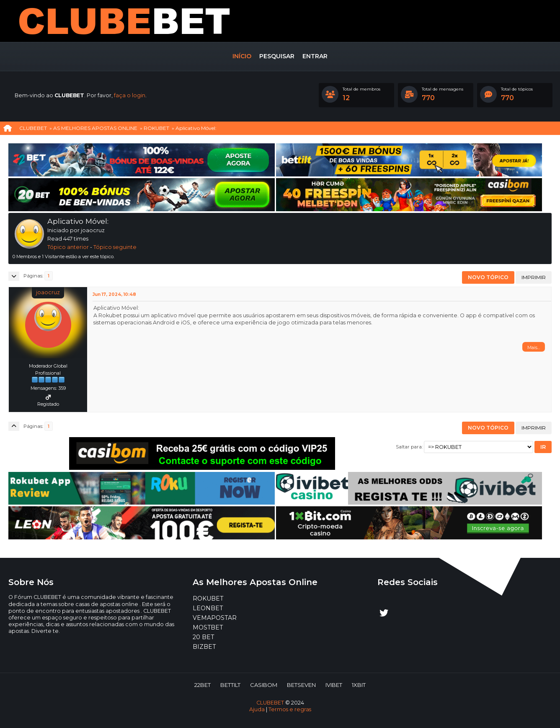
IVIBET (334, 685)
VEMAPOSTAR (215, 618)
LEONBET (208, 608)
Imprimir (534, 277)
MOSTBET (208, 627)
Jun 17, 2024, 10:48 (114, 294)
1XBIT (359, 685)
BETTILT (230, 685)
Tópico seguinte (115, 247)
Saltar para (409, 447)
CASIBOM (264, 685)
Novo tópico (488, 277)
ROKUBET (208, 598)
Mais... (534, 347)
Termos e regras (290, 709)
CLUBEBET (270, 703)
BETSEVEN (301, 685)
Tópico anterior (68, 247)
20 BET (203, 637)
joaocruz (48, 292)
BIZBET (204, 647)
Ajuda (257, 709)
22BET (203, 685)
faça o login (130, 95)
